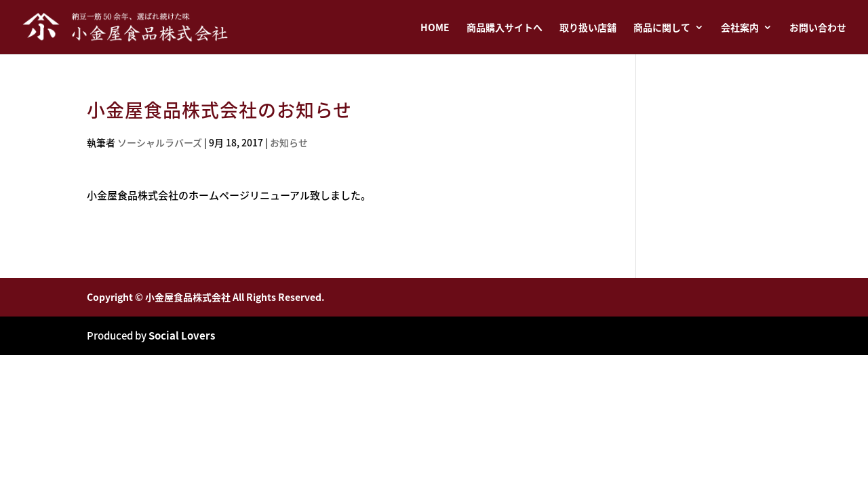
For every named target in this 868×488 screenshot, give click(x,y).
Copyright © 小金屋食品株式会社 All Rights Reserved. (206, 297)
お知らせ (289, 142)
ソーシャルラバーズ (160, 142)
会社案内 (740, 28)
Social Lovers (182, 335)
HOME (435, 28)
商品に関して (662, 28)
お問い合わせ (818, 28)
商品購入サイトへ (505, 28)
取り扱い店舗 (588, 28)
